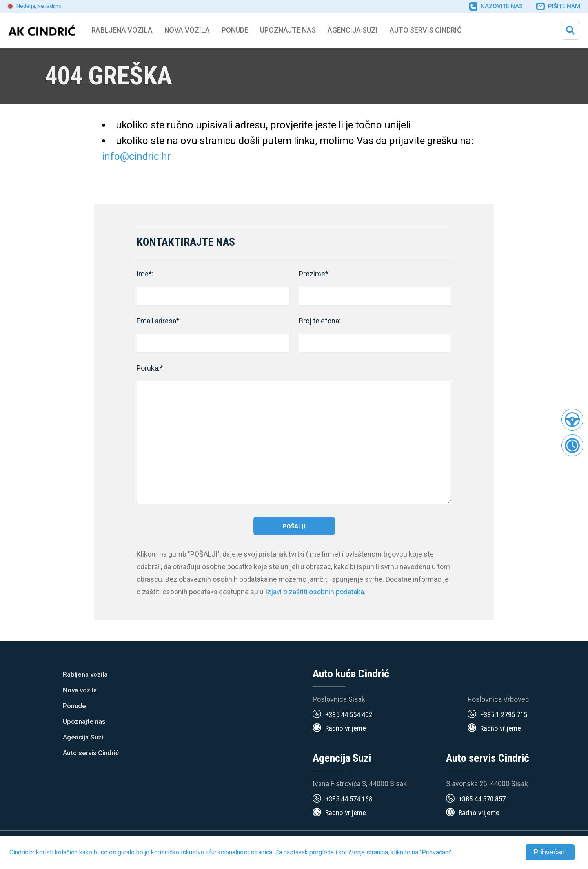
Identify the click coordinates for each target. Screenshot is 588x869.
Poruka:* (150, 368)
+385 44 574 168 (349, 799)
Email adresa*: (159, 321)
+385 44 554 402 (349, 715)
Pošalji (294, 526)
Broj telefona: (320, 321)
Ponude (74, 706)
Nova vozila (187, 30)
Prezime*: (314, 274)
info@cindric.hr (136, 156)
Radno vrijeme (346, 728)
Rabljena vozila (85, 674)
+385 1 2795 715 (504, 715)
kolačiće (66, 852)
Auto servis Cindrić (426, 30)
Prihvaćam (550, 852)
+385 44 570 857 (482, 799)
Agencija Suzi (353, 30)
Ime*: (145, 274)
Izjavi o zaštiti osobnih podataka (315, 592)
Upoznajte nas (84, 721)
